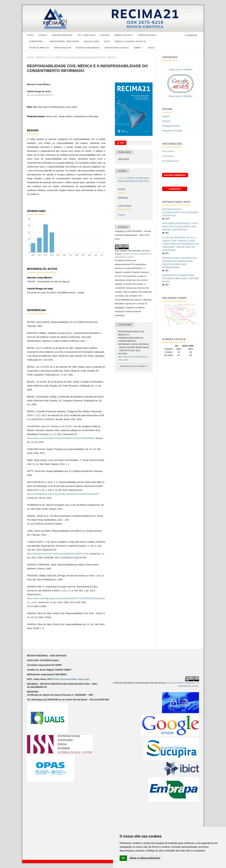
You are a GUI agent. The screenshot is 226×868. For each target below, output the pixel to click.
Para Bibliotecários (171, 161)
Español (166, 121)
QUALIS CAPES (91, 41)
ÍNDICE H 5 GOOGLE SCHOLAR (130, 41)
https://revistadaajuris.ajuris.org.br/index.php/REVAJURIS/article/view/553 (63, 494)
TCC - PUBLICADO (86, 35)
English (166, 116)
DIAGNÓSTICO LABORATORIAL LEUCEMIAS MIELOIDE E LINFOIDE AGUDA (180, 278)
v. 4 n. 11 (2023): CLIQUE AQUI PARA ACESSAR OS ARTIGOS (76, 57)
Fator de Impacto (39, 48)
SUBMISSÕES (36, 41)
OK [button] (123, 858)
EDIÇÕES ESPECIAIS (62, 35)
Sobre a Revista (123, 35)
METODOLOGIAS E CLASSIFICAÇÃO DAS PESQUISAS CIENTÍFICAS (180, 212)
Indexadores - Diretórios (65, 41)
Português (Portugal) (172, 131)
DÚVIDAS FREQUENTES (88, 48)
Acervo (43, 35)
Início (30, 57)
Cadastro (175, 189)
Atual (30, 35)
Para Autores (168, 156)
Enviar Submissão (175, 175)
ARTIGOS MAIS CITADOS (117, 48)
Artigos (121, 215)
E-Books (105, 35)
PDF (122, 143)
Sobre (137, 48)
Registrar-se (181, 9)
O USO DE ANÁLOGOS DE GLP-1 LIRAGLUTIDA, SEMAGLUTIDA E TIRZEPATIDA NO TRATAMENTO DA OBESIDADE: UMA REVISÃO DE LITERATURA (180, 244)
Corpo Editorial (147, 35)
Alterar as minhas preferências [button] (145, 858)
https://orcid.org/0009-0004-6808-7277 (40, 95)
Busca (151, 48)
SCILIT (107, 41)
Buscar (191, 35)
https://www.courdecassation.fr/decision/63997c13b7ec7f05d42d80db (61, 438)
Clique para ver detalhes (181, 70)
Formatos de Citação (133, 366)
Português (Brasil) (171, 126)
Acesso (195, 9)
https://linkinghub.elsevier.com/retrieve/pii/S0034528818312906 (58, 554)
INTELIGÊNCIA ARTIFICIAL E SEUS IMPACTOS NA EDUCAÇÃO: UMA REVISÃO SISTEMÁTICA (180, 227)
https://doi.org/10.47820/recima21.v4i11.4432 (55, 107)
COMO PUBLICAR (62, 48)
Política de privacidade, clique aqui (71, 679)
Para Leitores (168, 151)
